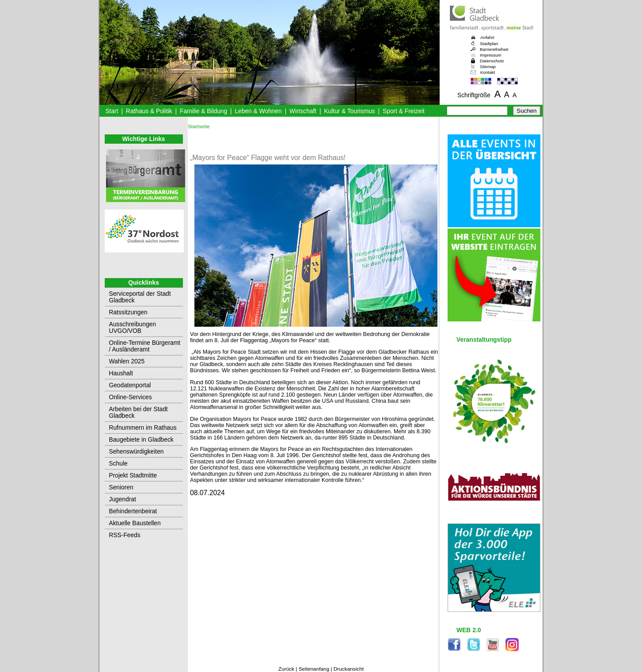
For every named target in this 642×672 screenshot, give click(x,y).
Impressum (491, 55)
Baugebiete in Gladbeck (141, 440)
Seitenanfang (314, 669)
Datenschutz (492, 61)
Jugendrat (123, 499)
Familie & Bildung (203, 111)
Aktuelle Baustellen (135, 523)
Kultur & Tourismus (349, 111)
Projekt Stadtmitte (133, 475)
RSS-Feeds (125, 535)
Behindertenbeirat (133, 511)
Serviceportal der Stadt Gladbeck (140, 297)
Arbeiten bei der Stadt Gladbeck (139, 412)
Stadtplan (489, 44)
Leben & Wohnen (258, 111)
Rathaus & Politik (149, 111)
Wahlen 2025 (127, 361)
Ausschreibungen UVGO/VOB (133, 328)
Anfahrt (487, 37)
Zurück (286, 669)
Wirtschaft (303, 111)
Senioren (121, 487)
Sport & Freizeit (404, 111)
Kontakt (488, 72)
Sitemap (488, 67)
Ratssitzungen (128, 312)
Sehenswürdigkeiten (137, 452)
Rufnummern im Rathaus (143, 428)
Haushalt (121, 373)
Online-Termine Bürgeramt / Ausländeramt (145, 346)
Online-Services (131, 397)
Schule (118, 464)
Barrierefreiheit (494, 49)
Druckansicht (349, 669)
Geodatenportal (130, 385)
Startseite (199, 126)
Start (112, 111)
